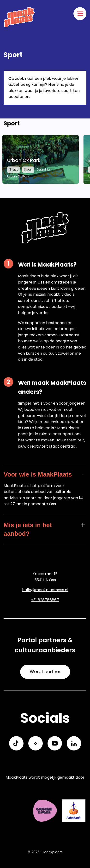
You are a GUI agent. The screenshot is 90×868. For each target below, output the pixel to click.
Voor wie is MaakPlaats (38, 474)
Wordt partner (45, 672)
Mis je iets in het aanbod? (28, 529)
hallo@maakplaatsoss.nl (45, 590)
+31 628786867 (45, 600)
